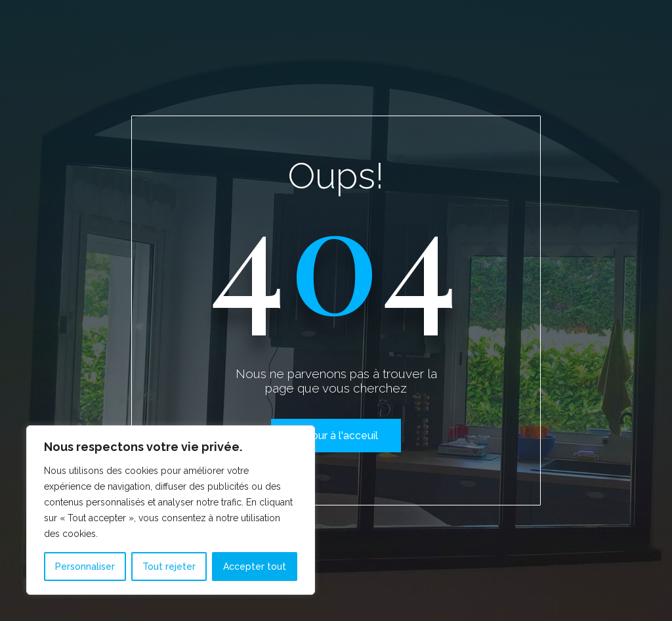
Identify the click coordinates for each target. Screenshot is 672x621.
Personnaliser (85, 567)
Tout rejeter (169, 567)
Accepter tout (255, 567)
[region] (171, 510)
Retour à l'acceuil (336, 436)
